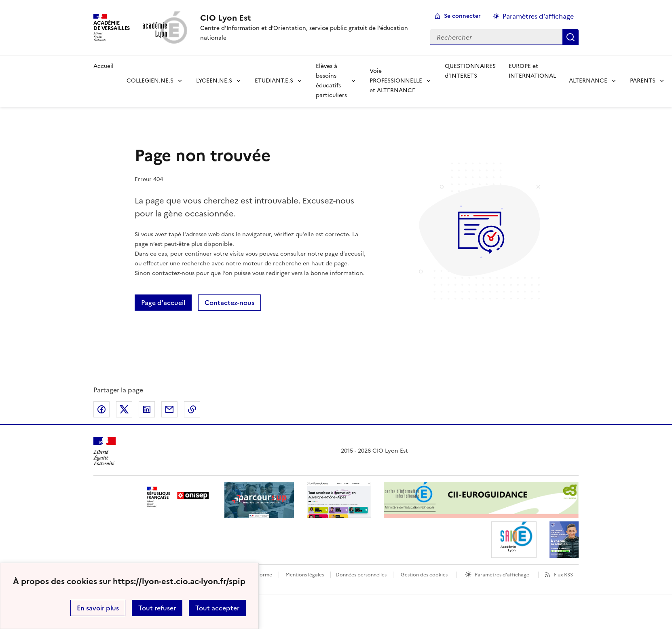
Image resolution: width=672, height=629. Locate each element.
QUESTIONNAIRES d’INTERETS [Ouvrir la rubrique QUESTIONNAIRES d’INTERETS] (470, 71)
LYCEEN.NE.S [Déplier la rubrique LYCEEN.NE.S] (214, 81)
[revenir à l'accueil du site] (309, 18)
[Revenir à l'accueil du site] (105, 451)
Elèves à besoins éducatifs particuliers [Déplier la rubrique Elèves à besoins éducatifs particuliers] (331, 81)
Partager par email (169, 409)
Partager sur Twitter (124, 409)
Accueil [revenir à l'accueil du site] (104, 66)
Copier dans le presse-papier (192, 409)
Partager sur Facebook (101, 409)
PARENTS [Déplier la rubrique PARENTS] (643, 81)
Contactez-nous (229, 303)
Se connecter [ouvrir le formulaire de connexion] (462, 16)
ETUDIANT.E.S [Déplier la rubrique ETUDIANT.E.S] (274, 81)
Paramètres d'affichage (502, 575)
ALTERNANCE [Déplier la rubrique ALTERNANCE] (588, 81)
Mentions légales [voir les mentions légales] (305, 575)
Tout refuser (157, 608)
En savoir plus (98, 608)
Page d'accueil (163, 303)
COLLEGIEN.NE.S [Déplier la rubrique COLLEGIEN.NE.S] (150, 81)
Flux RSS (563, 575)
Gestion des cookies (424, 575)
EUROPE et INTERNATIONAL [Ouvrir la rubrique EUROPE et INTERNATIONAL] (532, 71)
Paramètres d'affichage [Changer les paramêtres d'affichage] (538, 16)
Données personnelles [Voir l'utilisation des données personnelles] (361, 575)
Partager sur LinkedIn (147, 409)
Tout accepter (217, 608)
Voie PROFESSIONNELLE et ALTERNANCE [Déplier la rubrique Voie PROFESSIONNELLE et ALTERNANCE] (396, 81)
